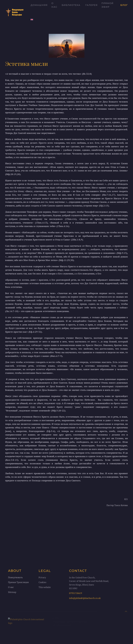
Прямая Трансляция (18, 583)
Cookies (42, 583)
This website (45, 588)
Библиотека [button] (71, 5)
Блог (124, 5)
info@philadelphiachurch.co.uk (85, 599)
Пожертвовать (15, 578)
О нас (54, 5)
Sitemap (12, 593)
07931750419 (76, 594)
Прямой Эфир (107, 5)
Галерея (91, 5)
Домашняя (39, 5)
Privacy (42, 578)
